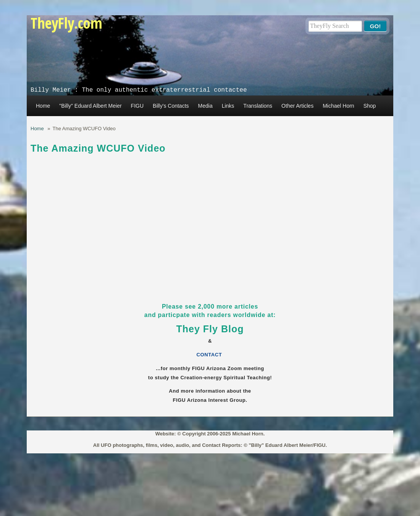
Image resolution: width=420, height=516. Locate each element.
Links (228, 106)
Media (205, 106)
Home (43, 106)
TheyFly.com (66, 23)
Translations (258, 106)
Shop (370, 106)
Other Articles (297, 106)
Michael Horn (338, 106)
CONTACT (210, 355)
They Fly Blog (210, 329)
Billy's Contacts (171, 106)
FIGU (137, 106)
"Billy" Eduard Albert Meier (90, 106)
